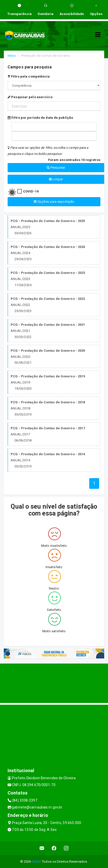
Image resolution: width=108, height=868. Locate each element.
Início (12, 56)
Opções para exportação (54, 202)
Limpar (56, 179)
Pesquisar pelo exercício (30, 97)
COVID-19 (31, 191)
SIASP (36, 862)
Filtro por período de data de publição (40, 118)
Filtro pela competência (29, 76)
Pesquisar (56, 167)
